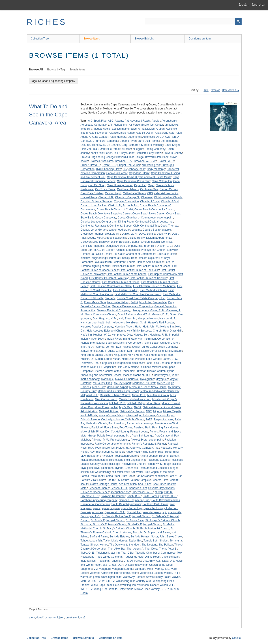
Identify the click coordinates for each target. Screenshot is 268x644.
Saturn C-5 (113, 480)
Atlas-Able (168, 133)
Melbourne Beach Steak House (148, 387)
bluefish (126, 149)
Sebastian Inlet (138, 488)
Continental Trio (150, 226)
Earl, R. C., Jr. (96, 250)
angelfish (86, 129)
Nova (102, 415)
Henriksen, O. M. (136, 323)
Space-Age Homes (92, 512)
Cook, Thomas (169, 226)
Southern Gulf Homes (155, 504)
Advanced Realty (140, 121)
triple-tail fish (88, 561)
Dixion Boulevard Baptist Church (130, 242)
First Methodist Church (153, 290)
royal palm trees (104, 468)
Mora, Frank (102, 407)
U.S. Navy (162, 561)
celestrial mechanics (166, 193)
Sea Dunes (145, 484)
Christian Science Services (97, 201)
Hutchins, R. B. (159, 335)
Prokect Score (139, 440)
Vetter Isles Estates (151, 573)
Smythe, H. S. (169, 496)
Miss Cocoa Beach (106, 399)
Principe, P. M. (100, 440)
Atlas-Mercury (118, 137)
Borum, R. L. (112, 153)
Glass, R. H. (158, 310)
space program (111, 508)
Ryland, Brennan (125, 468)
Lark (148, 363)
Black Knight (172, 145)
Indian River (114, 339)
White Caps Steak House (106, 585)
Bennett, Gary (119, 145)
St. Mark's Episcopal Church (144, 524)
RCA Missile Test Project (110, 448)
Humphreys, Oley (122, 335)
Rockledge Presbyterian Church (126, 464)
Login (244, 4)
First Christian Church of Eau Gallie (111, 286)
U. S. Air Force (132, 561)
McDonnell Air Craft (144, 383)
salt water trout (121, 472)
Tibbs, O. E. (88, 553)
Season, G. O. (119, 488)
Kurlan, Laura (103, 359)
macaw (127, 375)
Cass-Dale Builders (92, 193)
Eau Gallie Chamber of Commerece (134, 254)
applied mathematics (124, 129)
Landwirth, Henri (90, 363)
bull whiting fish (151, 165)
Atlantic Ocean (145, 133)
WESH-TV (108, 581)
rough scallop (172, 464)
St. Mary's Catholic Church (119, 528)
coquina (136, 230)
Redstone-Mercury (172, 448)
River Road (165, 452)
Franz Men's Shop (95, 302)
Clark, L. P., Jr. (117, 205)
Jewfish (136, 347)
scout (84, 484)
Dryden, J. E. (164, 246)
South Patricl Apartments (126, 504)
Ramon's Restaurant (144, 444)
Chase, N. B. (106, 197)
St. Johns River (135, 520)
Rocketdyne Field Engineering (127, 460)
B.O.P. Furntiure (96, 141)
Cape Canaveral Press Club (134, 181)
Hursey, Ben (141, 335)
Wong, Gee (101, 589)
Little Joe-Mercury (127, 367)
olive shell (132, 415)
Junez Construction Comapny (160, 347)
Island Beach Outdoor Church (161, 343)
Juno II (103, 351)
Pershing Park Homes (165, 428)
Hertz (138, 327)
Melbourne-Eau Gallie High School (118, 391)
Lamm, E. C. (170, 359)
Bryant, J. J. (109, 165)
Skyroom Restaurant (113, 496)
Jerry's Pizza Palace (118, 347)
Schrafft (173, 480)
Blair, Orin (99, 149)
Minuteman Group (158, 395)
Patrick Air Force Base (105, 428)
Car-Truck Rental (105, 189)
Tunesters (116, 561)
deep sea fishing (116, 238)
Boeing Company (155, 149)
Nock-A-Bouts (89, 415)
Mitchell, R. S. (118, 403)
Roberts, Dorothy (169, 456)
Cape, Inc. (140, 185)
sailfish (85, 472)
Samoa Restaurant (92, 476)
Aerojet (156, 121)
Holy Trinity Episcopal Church (144, 331)
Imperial (174, 335)
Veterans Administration (104, 573)
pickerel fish (88, 432)
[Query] (193, 22)
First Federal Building (126, 290)
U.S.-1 (107, 565)
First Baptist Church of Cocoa (153, 266)
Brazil (159, 153)
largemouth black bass (131, 363)
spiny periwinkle (172, 512)
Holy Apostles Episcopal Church (106, 331)
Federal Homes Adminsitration (145, 262)
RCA (91, 448)
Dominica (167, 242)
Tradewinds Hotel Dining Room (142, 557)
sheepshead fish (120, 492)
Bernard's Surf (137, 145)
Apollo (107, 129)
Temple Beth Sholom (156, 541)
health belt (104, 323)
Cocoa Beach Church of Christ (115, 210)
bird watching (155, 145)
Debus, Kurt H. (96, 238)
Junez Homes (89, 351)
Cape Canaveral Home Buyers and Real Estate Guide (139, 177)
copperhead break (119, 230)
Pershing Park (142, 428)
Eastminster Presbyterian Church (146, 250)
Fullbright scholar (141, 302)
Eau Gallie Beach (101, 254)
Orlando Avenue (90, 419)
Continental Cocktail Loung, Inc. (154, 222)
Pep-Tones (126, 428)
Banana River (128, 141)
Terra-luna (176, 541)
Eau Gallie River (166, 254)
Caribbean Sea (149, 189)
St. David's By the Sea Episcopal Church (126, 516)
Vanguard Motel (144, 569)
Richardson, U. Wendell (110, 452)
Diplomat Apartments (159, 238)
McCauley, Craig (103, 383)
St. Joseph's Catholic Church (163, 520)
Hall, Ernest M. (128, 319)
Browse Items (92, 39)
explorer (153, 258)
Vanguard (105, 569)
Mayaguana (147, 379)
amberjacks (171, 125)
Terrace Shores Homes (94, 545)
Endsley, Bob (128, 258)
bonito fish (97, 153)
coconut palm (165, 218)
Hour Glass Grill (173, 331)
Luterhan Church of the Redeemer (114, 371)
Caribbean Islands (128, 189)
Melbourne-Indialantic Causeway (160, 391)
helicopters (118, 323)
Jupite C (113, 351)
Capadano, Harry (139, 173)
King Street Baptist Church (96, 355)
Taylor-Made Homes (115, 541)
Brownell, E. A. (124, 161)
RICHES (47, 22)
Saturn (101, 480)
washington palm (111, 577)
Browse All (36, 70)
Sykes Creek (174, 537)
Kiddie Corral (149, 351)
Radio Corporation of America (112, 444)
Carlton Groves (169, 189)
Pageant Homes (163, 419)
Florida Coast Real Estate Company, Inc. (141, 298)
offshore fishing (115, 415)
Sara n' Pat (175, 476)
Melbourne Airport (117, 387)
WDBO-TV (94, 581)
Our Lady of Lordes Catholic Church (123, 419)
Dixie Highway (101, 242)
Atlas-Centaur (100, 137)
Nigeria (157, 411)
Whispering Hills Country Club (134, 581)
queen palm (156, 440)
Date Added (229, 90)
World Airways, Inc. (138, 589)
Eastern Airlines (115, 250)
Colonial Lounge (90, 222)
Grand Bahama (127, 314)
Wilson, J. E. (167, 585)
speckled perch (152, 512)
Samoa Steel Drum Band (119, 476)
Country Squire (152, 230)
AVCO (160, 137)
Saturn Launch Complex (136, 480)
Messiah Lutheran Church (115, 395)
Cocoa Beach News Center (149, 214)
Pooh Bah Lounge (142, 436)
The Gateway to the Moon (125, 545)
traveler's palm (171, 557)
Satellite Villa (88, 480)
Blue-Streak (113, 149)
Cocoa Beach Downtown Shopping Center (106, 214)
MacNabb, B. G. (143, 375)
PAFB (149, 419)
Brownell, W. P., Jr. (145, 161)
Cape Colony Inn (162, 181)
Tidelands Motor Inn (108, 553)
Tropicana (103, 561)
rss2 (83, 618)
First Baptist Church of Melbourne (127, 274)
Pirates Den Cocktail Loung (113, 432)
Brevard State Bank (157, 157)
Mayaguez (162, 379)
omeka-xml (72, 618)
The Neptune (149, 545)
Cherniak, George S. (127, 197)
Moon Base (153, 403)
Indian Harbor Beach (93, 339)
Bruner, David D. (90, 165)
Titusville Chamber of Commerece (155, 553)
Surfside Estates (119, 537)
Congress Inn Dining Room (118, 222)
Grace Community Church (101, 314)
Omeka (236, 638)
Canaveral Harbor (117, 173)
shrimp (159, 492)
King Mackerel (174, 351)
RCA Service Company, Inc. (143, 448)
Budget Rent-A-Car (129, 165)
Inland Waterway (132, 339)
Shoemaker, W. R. (143, 492)
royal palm (87, 468)
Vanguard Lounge (123, 569)
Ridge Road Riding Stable (141, 452)
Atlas (158, 133)
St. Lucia (86, 524)
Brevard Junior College (130, 157)
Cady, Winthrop (156, 169)
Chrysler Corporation (126, 201)
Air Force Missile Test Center (146, 125)
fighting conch (101, 266)
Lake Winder (154, 359)
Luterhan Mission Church (151, 371)
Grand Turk (144, 314)
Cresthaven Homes (92, 234)
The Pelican (166, 545)
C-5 (125, 169)
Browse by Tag (56, 70)
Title (206, 90)
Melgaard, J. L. (89, 395)
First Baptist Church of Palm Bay (108, 278)
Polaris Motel (105, 436)
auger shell (134, 137)
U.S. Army (149, 561)
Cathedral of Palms (134, 193)
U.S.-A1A (118, 565)
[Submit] (238, 22)
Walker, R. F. (172, 573)
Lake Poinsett (137, 359)
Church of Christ (150, 201)
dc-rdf (40, 618)
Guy (95, 319)
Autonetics (149, 137)
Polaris (154, 432)
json (62, 618)
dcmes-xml (51, 618)
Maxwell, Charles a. (127, 379)
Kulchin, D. (87, 359)
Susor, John (158, 537)
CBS (150, 193)
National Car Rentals (132, 411)
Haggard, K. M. (108, 319)
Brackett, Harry (145, 153)
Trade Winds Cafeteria (109, 557)
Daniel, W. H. (130, 234)
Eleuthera (113, 258)
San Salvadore (145, 476)
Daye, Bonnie (147, 234)
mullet (114, 407)
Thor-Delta (151, 549)
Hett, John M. (151, 327)
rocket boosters (99, 460)
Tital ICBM (127, 553)
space (97, 508)
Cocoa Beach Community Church (154, 210)
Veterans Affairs (129, 573)
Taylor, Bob (135, 541)
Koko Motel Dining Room (159, 355)
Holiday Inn (167, 327)
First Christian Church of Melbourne (154, 286)
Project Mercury (120, 440)
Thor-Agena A (135, 549)
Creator (215, 90)
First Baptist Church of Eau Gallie (139, 270)
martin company (90, 379)
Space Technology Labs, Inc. (161, 508)
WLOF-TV (87, 589)
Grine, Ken (176, 314)
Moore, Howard (171, 403)
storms (127, 533)
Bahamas (113, 141)
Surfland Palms (99, 537)
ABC (111, 121)
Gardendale (160, 302)
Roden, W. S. (155, 464)
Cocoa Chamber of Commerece (137, 218)
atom (32, 618)
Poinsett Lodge (139, 432)
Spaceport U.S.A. (115, 512)
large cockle (109, 363)
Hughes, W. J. (102, 335)
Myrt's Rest (126, 407)
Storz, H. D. (139, 533)
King (161, 351)
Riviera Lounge (149, 456)
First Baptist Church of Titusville (148, 278)
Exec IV (142, 258)
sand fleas (161, 476)
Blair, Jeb (86, 149)
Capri (151, 185)
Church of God (170, 201)
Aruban (160, 129)
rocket (84, 460)
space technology (132, 508)
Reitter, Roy (88, 452)
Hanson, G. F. (168, 319)
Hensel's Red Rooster (161, 323)
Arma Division (146, 129)
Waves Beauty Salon (158, 577)
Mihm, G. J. (139, 395)
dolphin (155, 242)
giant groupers (140, 310)
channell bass (89, 197)
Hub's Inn (86, 335)
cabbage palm (137, 169)
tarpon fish (96, 541)
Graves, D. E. (160, 314)
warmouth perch (90, 577)
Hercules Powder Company (97, 327)
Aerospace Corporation (94, 125)
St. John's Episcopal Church (107, 520)
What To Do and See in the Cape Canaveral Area (48, 115)
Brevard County (173, 153)
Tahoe (84, 541)
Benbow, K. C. (101, 145)
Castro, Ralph (113, 193)
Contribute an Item (200, 39)
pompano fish (122, 436)
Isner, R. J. (87, 347)
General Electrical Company (113, 310)
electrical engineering (93, 258)
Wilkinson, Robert (148, 585)
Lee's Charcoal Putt (164, 363)
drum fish (150, 246)
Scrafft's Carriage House (103, 484)
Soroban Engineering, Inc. (134, 500)
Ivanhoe (100, 347)
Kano (122, 351)
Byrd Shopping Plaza (109, 169)
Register (258, 4)
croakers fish (113, 234)
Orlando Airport (166, 415)
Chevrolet (147, 197)
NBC (149, 411)
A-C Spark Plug (97, 121)
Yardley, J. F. (158, 589)
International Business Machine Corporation (116, 343)
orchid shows (147, 415)
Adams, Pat (122, 121)
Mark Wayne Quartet (166, 375)
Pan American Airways (140, 424)
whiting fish (129, 585)
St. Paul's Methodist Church (153, 528)
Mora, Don (87, 407)
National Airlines (109, 411)
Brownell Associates (102, 161)
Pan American (117, 424)
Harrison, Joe (89, 323)
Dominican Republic (93, 246)
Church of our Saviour (94, 205)
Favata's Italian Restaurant (109, 262)
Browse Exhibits (144, 39)
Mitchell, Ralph (136, 403)
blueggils (138, 149)
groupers (86, 319)
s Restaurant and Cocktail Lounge (157, 468)
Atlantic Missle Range (122, 133)
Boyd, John (128, 153)
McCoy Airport (122, 383)
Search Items (77, 70)
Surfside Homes (140, 537)
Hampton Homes (148, 319)
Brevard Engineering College (98, 157)
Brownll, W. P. (166, 161)
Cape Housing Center (120, 185)
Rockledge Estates (158, 460)
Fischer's (110, 298)
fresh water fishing (118, 302)
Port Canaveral (164, 436)
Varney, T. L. (162, 569)
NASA (138, 407)
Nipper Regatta (172, 411)
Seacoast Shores (99, 488)
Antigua (97, 129)
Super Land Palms (159, 533)
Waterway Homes (133, 577)
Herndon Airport (124, 327)
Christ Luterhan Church (168, 197)
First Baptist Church (122, 266)
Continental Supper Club (124, 226)
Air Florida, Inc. (119, 125)
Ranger (162, 444)
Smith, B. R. (134, 496)
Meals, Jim (99, 387)
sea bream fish (128, 484)
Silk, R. (169, 492)
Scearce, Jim (159, 480)
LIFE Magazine (106, 367)
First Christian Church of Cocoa (121, 282)
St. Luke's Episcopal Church (109, 524)
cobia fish (133, 205)
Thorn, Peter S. (168, 549)
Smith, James (151, 496)
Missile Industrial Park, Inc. (135, 399)
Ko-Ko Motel (135, 355)
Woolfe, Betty (117, 589)
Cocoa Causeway (106, 218)
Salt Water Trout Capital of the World (153, 472)
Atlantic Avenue (98, 133)
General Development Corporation (132, 306)
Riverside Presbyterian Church (120, 456)
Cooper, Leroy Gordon (94, 230)
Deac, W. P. (163, 234)
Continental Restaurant (94, 226)
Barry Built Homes (148, 141)
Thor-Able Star (117, 549)
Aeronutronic (169, 121)
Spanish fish (134, 512)
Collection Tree (40, 39)
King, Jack (120, 355)
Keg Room (134, 351)
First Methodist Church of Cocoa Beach (138, 294)
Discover (86, 242)
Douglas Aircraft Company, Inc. (124, 246)
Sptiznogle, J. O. (90, 516)
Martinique (107, 379)
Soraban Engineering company (99, 500)
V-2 (96, 569)
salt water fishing (100, 472)
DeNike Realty (136, 238)
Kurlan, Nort (120, 359)
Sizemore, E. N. (90, 496)
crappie (166, 230)
